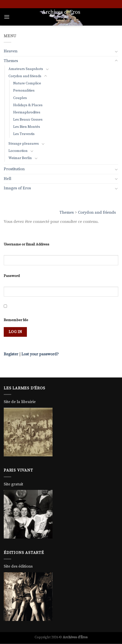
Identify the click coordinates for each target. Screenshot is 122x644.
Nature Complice (27, 83)
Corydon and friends (97, 212)
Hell (7, 179)
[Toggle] (116, 51)
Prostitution (14, 169)
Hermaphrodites (27, 112)
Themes (67, 212)
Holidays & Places (28, 105)
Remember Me (16, 320)
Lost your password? (40, 354)
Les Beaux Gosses (28, 120)
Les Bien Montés (27, 127)
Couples (20, 98)
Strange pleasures (24, 144)
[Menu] (7, 17)
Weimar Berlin (20, 158)
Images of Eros (17, 188)
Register (11, 354)
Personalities (24, 91)
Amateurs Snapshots (26, 69)
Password (12, 276)
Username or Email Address (27, 244)
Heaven (11, 51)
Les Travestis (24, 134)
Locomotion (18, 151)
